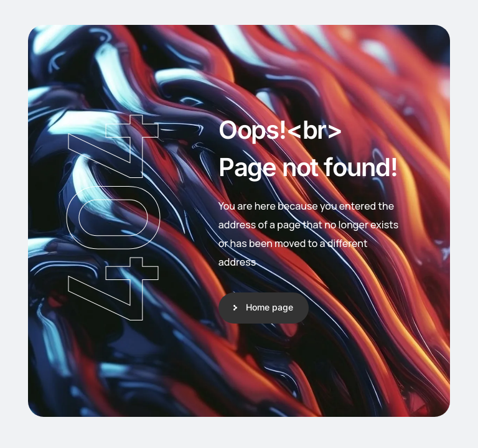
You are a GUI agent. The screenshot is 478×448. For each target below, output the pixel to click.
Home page (269, 307)
